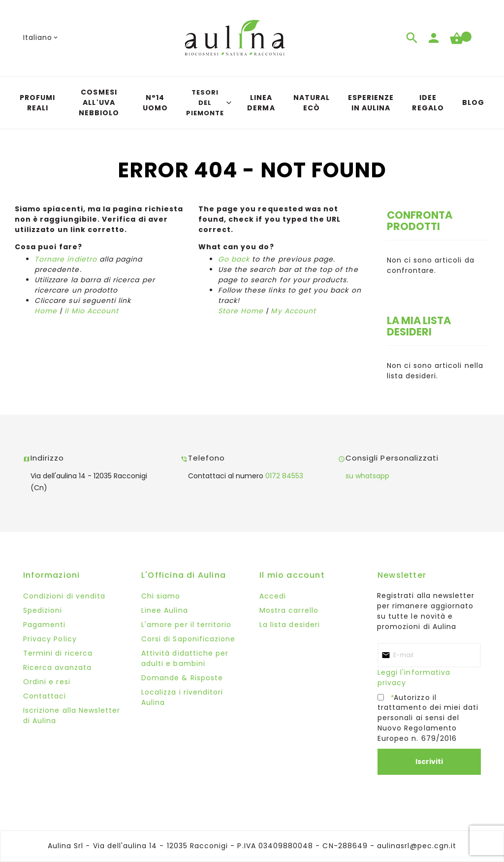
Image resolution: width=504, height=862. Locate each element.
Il (66, 311)
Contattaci (45, 696)
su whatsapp (367, 476)
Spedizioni (43, 610)
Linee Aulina (165, 610)
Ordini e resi (47, 682)
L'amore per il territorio (186, 625)
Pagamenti (44, 625)
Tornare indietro (66, 259)
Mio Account (94, 311)
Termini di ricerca (58, 653)
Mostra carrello (289, 610)
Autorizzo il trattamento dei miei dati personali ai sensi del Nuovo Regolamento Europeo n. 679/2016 (428, 718)
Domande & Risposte (182, 678)
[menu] (252, 103)
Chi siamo (161, 596)
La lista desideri (290, 625)
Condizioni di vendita (64, 596)
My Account (293, 311)
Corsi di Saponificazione (188, 639)
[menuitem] (37, 103)
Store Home (241, 311)
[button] (41, 38)
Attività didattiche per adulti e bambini (185, 658)
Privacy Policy (50, 639)
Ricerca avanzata (57, 667)
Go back (234, 259)
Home (46, 311)
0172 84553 (284, 476)
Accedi (273, 596)
